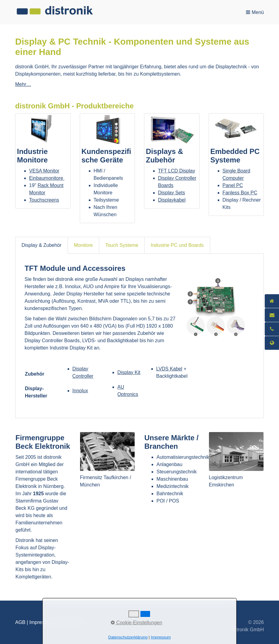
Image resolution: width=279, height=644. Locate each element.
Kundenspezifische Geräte (108, 168)
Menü (258, 12)
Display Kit (129, 372)
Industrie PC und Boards (177, 245)
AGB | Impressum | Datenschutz (50, 622)
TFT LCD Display (176, 171)
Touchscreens (44, 200)
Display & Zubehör (42, 245)
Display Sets (171, 193)
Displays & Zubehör (172, 161)
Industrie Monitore (43, 161)
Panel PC (233, 185)
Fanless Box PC (240, 193)
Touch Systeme (122, 245)
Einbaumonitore (47, 178)
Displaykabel (172, 200)
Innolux (80, 391)
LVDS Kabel (169, 369)
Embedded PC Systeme (236, 165)
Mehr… (23, 84)
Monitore (83, 245)
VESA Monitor (44, 171)
